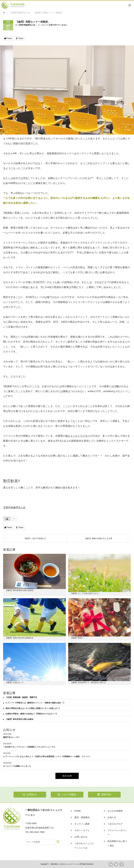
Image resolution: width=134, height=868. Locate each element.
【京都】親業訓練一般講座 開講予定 (21, 697)
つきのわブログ (115, 824)
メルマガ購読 (67, 795)
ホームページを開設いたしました (17, 766)
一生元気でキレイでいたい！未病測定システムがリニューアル (29, 747)
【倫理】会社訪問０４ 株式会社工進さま (88, 682)
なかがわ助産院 (115, 811)
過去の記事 (67, 776)
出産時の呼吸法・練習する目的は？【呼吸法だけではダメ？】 (32, 714)
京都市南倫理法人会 (27, 25)
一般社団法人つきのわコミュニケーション (64, 864)
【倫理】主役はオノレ (15, 682)
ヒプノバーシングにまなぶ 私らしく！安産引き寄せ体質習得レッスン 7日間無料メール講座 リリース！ (47, 756)
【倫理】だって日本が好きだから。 (85, 593)
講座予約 (104, 795)
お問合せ (30, 795)
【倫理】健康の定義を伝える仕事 (98, 538)
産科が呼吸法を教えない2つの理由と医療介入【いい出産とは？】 (33, 708)
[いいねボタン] (7, 519)
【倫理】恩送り (77, 638)
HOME (78, 811)
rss (111, 864)
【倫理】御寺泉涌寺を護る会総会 (19, 590)
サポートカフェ (82, 830)
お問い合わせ (81, 837)
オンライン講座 (82, 824)
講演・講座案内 (82, 817)
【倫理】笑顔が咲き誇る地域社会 (19, 638)
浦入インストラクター (78, 436)
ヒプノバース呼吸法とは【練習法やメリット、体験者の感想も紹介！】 (35, 703)
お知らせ (112, 817)
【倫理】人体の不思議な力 (35, 538)
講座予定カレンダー (11, 737)
